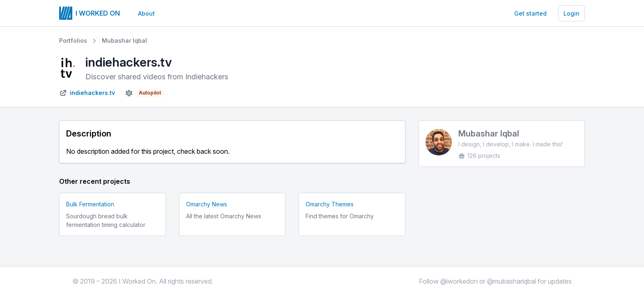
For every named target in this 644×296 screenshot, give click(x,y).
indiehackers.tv (92, 93)
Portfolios (73, 40)
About (146, 13)
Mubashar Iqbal (124, 40)
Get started (530, 13)
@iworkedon (459, 281)
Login (572, 13)
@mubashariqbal (512, 281)
